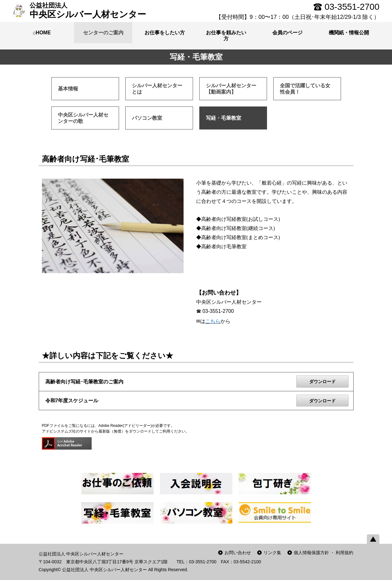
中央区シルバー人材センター (88, 10)
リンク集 (272, 553)
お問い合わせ (238, 553)
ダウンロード (322, 382)
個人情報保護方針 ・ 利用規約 (324, 553)
